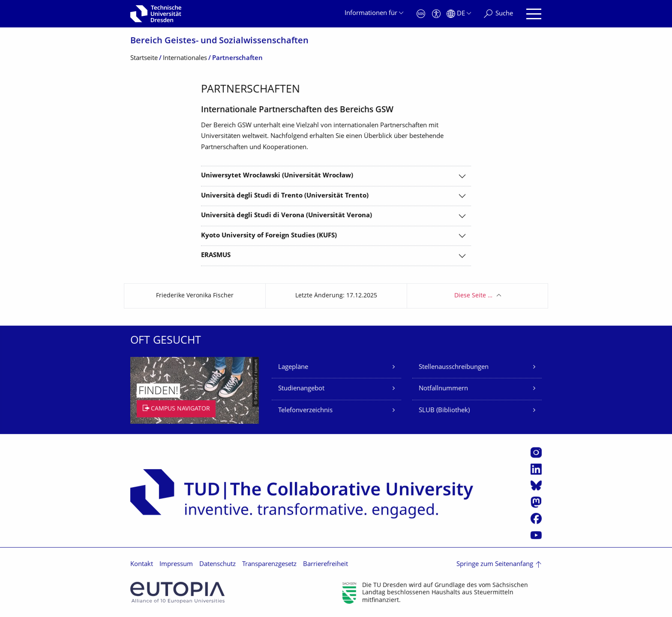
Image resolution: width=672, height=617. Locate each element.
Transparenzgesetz (269, 565)
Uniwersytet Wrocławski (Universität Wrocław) (277, 176)
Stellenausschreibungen (454, 367)
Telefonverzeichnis (305, 411)
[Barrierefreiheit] (436, 14)
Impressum (176, 565)
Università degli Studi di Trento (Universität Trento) (285, 196)
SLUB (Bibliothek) (444, 411)
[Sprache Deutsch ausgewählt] (459, 14)
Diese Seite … (473, 296)
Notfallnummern (443, 389)
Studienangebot (301, 389)
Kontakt (142, 565)
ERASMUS (216, 256)
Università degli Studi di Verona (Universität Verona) (286, 216)
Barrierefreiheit (325, 565)
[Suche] (498, 14)
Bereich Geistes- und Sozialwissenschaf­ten (219, 41)
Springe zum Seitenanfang (495, 565)
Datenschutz (217, 565)
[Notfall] (421, 14)
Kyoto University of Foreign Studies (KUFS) (269, 236)
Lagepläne (293, 367)
